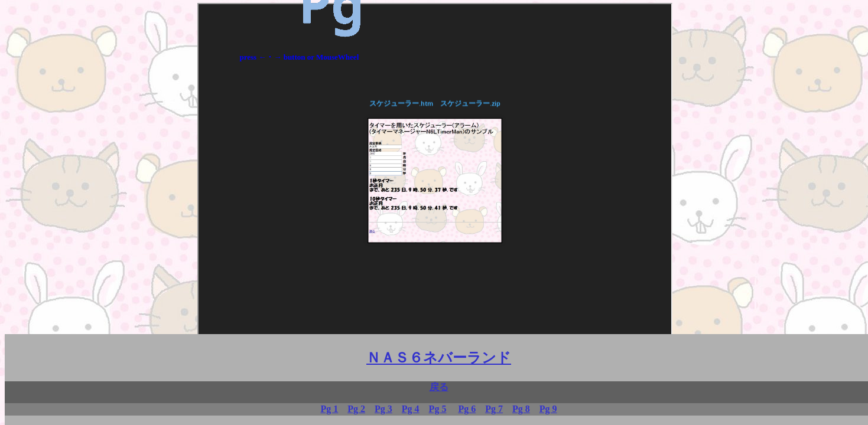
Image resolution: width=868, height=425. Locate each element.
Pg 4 (411, 409)
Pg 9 (548, 409)
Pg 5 (438, 409)
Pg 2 (356, 409)
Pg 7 (494, 409)
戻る (439, 387)
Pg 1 (329, 409)
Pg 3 (383, 409)
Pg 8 (521, 409)
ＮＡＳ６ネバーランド (439, 358)
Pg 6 (467, 409)
